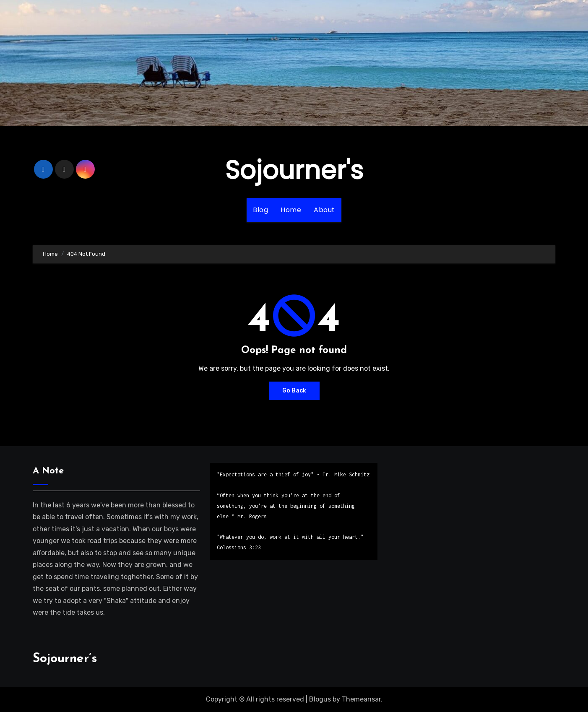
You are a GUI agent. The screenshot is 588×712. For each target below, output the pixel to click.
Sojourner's (294, 170)
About (324, 210)
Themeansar (361, 699)
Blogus (320, 699)
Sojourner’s (65, 659)
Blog (260, 210)
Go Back (294, 391)
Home (291, 210)
